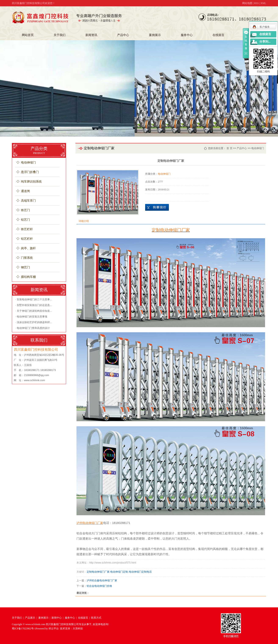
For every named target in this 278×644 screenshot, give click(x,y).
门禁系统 (27, 258)
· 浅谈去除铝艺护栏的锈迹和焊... (34, 322)
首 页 (229, 148)
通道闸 (25, 191)
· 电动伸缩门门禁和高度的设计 (33, 328)
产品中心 (123, 35)
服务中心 (187, 35)
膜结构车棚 (28, 277)
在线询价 (157, 207)
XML (263, 3)
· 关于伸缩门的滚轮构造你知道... (34, 311)
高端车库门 (28, 201)
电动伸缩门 (28, 163)
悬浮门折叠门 (30, 172)
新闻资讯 (91, 35)
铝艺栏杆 (27, 239)
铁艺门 (25, 210)
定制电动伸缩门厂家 (98, 572)
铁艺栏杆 (27, 229)
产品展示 (30, 618)
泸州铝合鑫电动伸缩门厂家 (102, 580)
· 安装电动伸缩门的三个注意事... (34, 299)
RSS (256, 3)
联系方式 (96, 618)
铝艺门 (25, 220)
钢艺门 (25, 267)
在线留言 (218, 35)
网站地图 (247, 3)
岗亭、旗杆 (28, 248)
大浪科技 (78, 629)
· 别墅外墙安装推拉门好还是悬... (34, 305)
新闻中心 (57, 618)
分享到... (265, 42)
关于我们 (60, 35)
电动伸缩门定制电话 (140, 572)
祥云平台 (54, 629)
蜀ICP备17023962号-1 (24, 629)
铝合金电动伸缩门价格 (99, 586)
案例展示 (155, 35)
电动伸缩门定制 (119, 572)
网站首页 (28, 35)
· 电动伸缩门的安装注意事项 (31, 317)
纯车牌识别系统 (31, 182)
